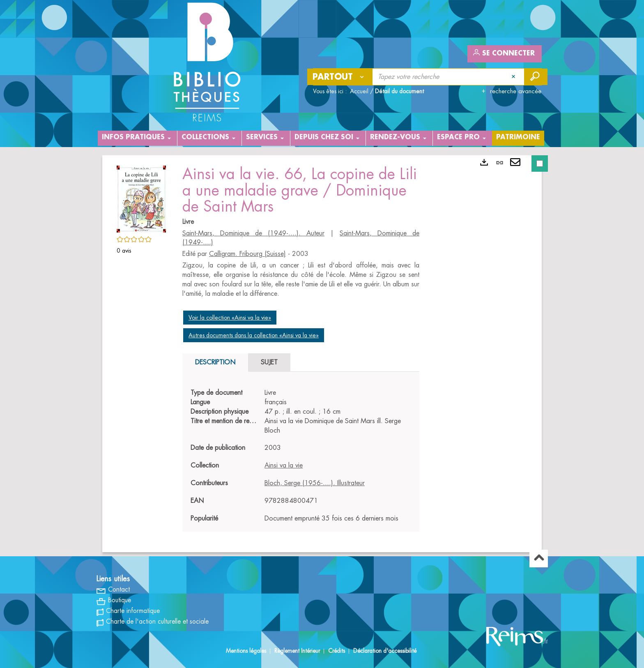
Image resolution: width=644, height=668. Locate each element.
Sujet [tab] (269, 362)
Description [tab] (215, 362)
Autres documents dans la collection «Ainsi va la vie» (254, 335)
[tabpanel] (301, 456)
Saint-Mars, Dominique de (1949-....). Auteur (253, 233)
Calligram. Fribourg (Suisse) (247, 254)
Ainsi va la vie (284, 465)
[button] (141, 198)
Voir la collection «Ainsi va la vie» (230, 318)
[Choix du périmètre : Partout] (340, 77)
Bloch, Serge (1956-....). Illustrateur (315, 483)
